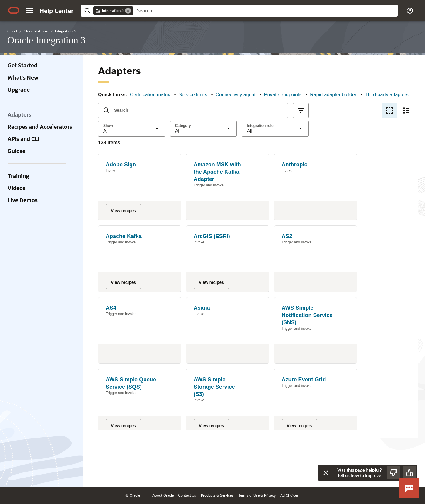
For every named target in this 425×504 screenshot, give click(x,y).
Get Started (22, 65)
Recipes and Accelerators (40, 127)
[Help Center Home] (56, 11)
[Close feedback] (326, 473)
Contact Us (187, 495)
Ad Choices (289, 495)
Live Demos (23, 200)
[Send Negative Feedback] (393, 473)
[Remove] (128, 11)
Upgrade (19, 90)
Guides (17, 151)
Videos (17, 188)
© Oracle (133, 495)
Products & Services (217, 495)
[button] (30, 10)
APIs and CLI (23, 139)
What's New (23, 77)
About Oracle (163, 495)
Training (18, 176)
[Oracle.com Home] (14, 10)
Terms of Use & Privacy (257, 495)
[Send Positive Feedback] (409, 473)
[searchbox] (265, 11)
